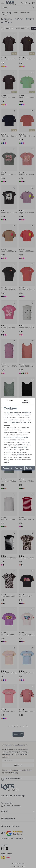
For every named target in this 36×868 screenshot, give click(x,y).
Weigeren (19, 468)
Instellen (30, 468)
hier (14, 452)
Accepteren (8, 468)
